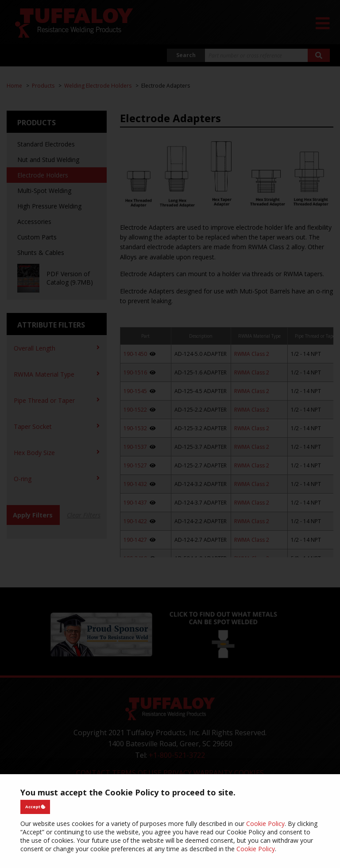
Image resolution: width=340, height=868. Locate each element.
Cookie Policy (265, 824)
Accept (35, 807)
